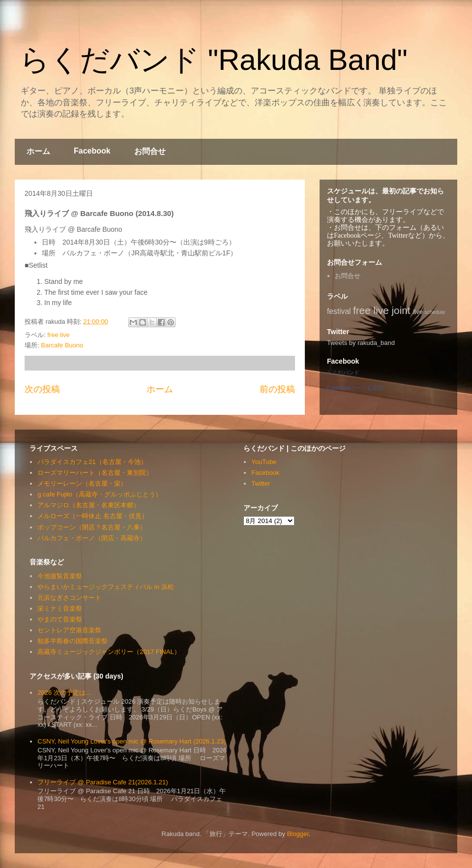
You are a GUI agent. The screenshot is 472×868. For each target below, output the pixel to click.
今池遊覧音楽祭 (60, 576)
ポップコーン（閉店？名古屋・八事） (92, 527)
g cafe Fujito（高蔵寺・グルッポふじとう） (100, 494)
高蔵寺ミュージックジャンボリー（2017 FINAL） (109, 652)
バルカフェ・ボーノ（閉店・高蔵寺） (92, 538)
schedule (435, 312)
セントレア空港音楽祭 (69, 630)
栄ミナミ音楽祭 (60, 608)
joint (401, 310)
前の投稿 (277, 389)
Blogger (298, 834)
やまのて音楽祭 (60, 619)
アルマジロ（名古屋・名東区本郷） (88, 505)
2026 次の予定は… (65, 693)
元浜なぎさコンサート (69, 598)
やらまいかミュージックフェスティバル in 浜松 (105, 587)
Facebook (92, 151)
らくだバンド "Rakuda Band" (214, 60)
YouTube (264, 462)
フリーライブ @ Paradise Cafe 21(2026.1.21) (103, 782)
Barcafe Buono (62, 345)
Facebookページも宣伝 (355, 388)
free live (59, 335)
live (418, 312)
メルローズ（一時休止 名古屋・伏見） (93, 516)
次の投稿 (42, 389)
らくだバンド (343, 372)
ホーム (38, 151)
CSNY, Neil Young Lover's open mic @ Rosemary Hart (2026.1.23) (132, 741)
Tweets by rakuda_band (361, 343)
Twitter (261, 483)
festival (339, 311)
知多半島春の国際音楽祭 (73, 641)
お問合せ (150, 151)
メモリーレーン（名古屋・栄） (82, 483)
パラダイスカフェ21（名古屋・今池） (92, 462)
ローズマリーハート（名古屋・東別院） (95, 473)
